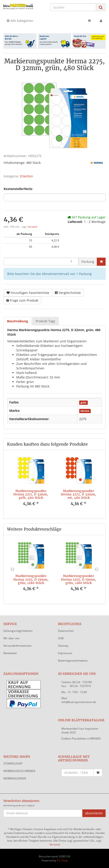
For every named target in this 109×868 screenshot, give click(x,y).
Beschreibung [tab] (17, 321)
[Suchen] (73, 7)
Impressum (65, 653)
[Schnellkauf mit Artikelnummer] (78, 773)
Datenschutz (66, 631)
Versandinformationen (17, 646)
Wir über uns (11, 638)
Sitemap (63, 646)
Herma (85, 411)
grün (83, 403)
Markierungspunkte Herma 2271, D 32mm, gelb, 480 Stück (31, 494)
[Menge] (41, 261)
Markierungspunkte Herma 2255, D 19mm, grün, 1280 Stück (31, 579)
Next (97, 570)
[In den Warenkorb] (101, 262)
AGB (61, 638)
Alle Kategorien (20, 21)
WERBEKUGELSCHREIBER (19, 771)
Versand (32, 227)
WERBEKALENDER (15, 778)
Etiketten (27, 176)
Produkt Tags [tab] (45, 321)
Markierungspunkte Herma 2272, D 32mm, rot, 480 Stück (78, 494)
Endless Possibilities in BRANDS (81, 739)
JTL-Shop (62, 860)
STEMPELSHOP (13, 764)
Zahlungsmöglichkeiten (18, 631)
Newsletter (10, 653)
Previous (12, 570)
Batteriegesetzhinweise (73, 661)
